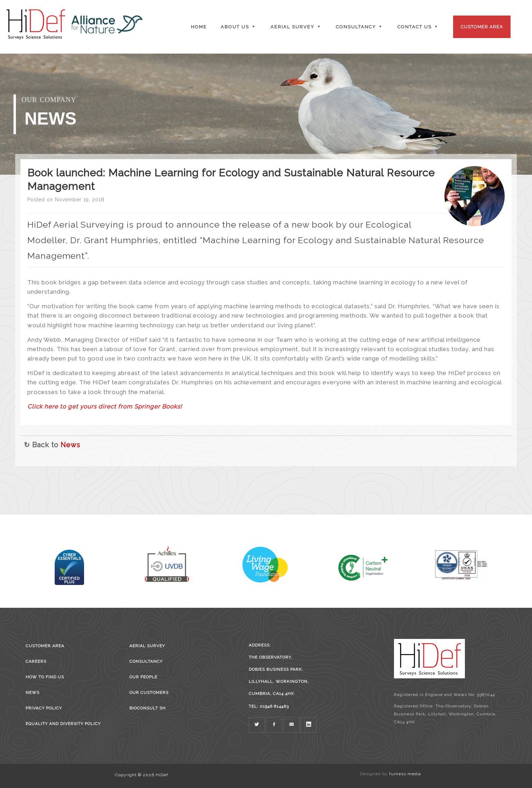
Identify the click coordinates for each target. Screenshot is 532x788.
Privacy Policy (44, 708)
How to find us (45, 677)
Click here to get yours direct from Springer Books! (105, 406)
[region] (266, 114)
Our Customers (149, 693)
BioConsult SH (148, 708)
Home (199, 27)
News (70, 445)
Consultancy (146, 661)
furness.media (405, 774)
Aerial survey (147, 646)
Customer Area (482, 27)
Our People (143, 677)
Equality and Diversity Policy (63, 724)
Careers (36, 661)
